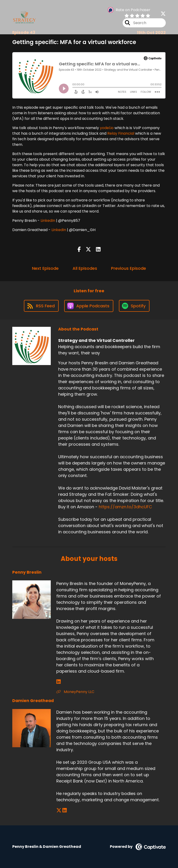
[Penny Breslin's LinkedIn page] (59, 682)
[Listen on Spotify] (134, 306)
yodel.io (107, 128)
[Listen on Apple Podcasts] (89, 306)
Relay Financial (121, 133)
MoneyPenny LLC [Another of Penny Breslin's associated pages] (75, 692)
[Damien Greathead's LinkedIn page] (65, 810)
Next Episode (45, 268)
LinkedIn (48, 221)
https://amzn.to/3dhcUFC (125, 507)
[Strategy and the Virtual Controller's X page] (163, 14)
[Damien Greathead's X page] (59, 810)
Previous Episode (129, 268)
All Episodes (85, 268)
